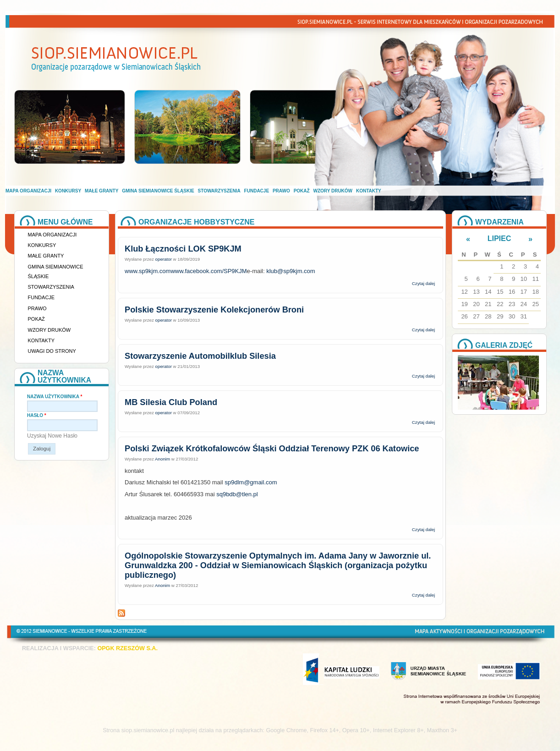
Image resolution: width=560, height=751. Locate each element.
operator (164, 259)
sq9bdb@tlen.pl (237, 494)
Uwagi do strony (52, 351)
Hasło (37, 415)
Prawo (281, 191)
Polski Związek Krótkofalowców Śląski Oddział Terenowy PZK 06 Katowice (272, 449)
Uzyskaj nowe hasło (52, 436)
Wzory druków (333, 191)
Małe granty (102, 191)
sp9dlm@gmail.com (251, 482)
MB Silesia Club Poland (171, 402)
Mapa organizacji (28, 191)
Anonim (162, 459)
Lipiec (500, 238)
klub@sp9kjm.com (291, 271)
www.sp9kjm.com (148, 271)
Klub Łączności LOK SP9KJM (183, 249)
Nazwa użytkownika (55, 397)
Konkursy (68, 191)
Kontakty (369, 191)
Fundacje (257, 191)
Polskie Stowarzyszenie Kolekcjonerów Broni (214, 310)
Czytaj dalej (423, 283)
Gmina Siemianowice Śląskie (158, 191)
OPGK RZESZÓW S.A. (127, 648)
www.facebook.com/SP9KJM (209, 271)
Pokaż (302, 191)
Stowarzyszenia (219, 191)
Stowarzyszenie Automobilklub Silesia (200, 356)
